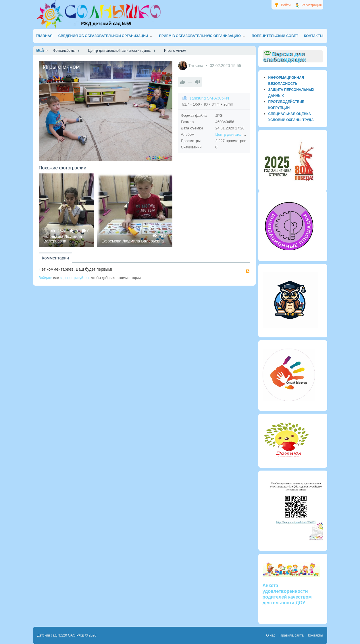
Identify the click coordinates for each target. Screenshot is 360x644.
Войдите (46, 278)
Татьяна (196, 66)
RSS (248, 271)
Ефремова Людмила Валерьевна (63, 239)
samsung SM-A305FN (209, 98)
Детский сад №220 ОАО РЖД (61, 635)
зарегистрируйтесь (75, 278)
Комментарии (55, 258)
